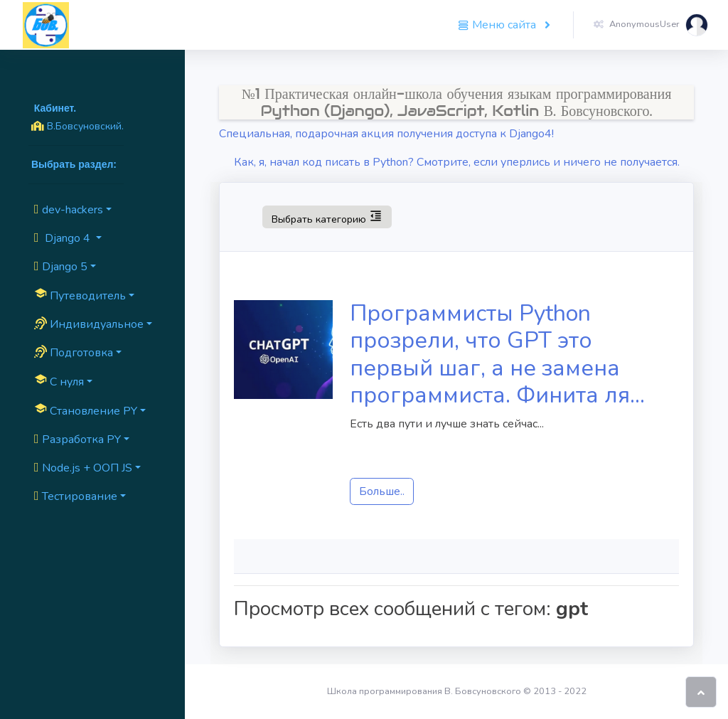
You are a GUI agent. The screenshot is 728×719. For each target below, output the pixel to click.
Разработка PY (77, 440)
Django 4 (64, 238)
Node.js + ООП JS (83, 468)
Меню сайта (498, 25)
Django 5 (61, 267)
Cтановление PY (86, 410)
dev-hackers (69, 210)
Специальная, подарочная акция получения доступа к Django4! (386, 134)
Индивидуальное (89, 324)
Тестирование (76, 496)
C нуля (59, 381)
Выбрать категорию (327, 216)
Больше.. (382, 491)
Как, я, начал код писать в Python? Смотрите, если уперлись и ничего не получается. (457, 162)
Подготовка (74, 353)
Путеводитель (80, 295)
